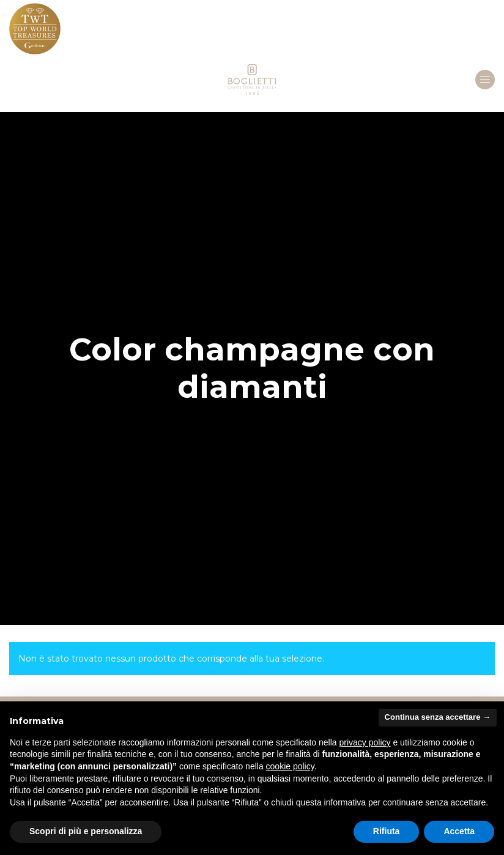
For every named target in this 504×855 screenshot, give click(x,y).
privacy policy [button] (365, 742)
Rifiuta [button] (387, 831)
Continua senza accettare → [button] (438, 717)
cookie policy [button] (290, 766)
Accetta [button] (459, 831)
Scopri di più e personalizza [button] (86, 831)
